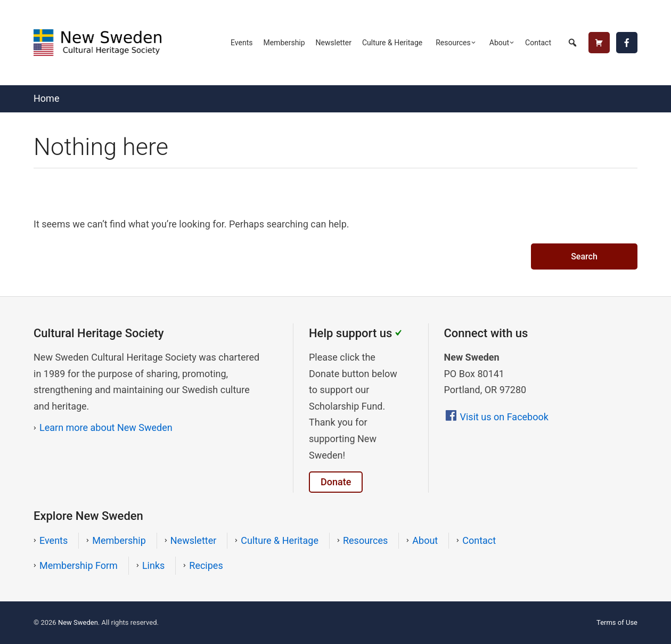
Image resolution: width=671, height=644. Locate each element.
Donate (336, 482)
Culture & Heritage (392, 43)
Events (242, 43)
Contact (538, 43)
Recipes (206, 565)
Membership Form (79, 565)
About (499, 43)
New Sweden (78, 622)
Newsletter (334, 43)
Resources (453, 43)
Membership (284, 43)
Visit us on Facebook (504, 417)
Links (153, 565)
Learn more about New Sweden (106, 427)
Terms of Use (617, 622)
